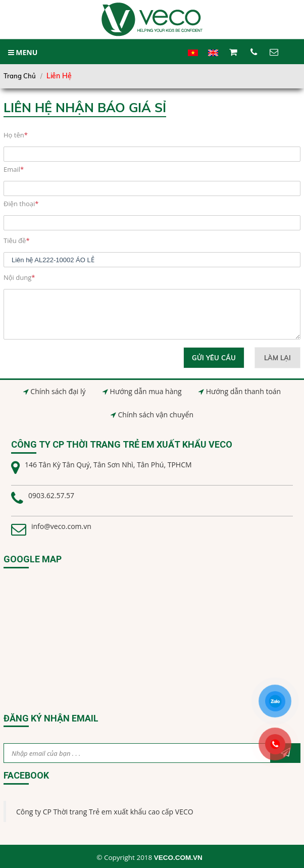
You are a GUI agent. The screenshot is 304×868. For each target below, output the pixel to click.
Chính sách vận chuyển (156, 415)
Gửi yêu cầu (214, 358)
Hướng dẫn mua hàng (146, 391)
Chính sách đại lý (58, 391)
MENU (23, 52)
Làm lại (277, 358)
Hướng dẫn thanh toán (243, 391)
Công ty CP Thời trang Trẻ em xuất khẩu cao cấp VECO (105, 812)
